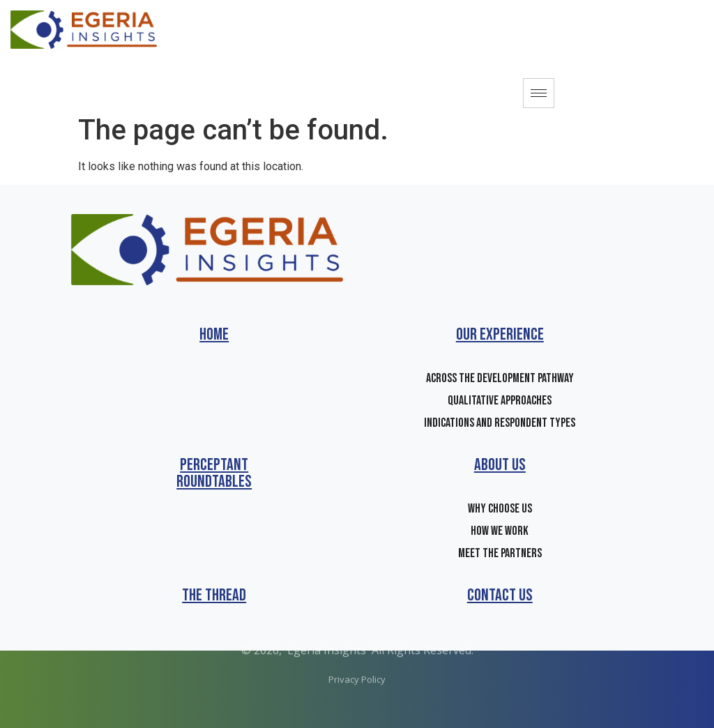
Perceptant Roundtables (214, 473)
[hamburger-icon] (539, 93)
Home (214, 334)
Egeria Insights (327, 635)
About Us (500, 465)
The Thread (214, 595)
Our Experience (500, 334)
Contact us (500, 595)
